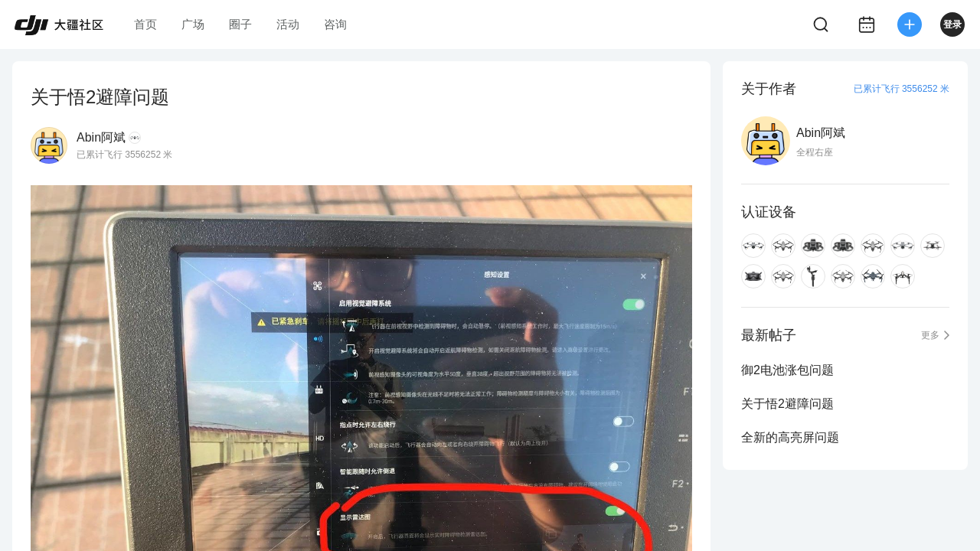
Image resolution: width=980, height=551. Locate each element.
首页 (145, 24)
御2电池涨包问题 (787, 370)
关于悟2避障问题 (787, 404)
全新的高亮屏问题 (790, 437)
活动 (288, 24)
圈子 (240, 24)
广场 (193, 24)
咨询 (335, 24)
